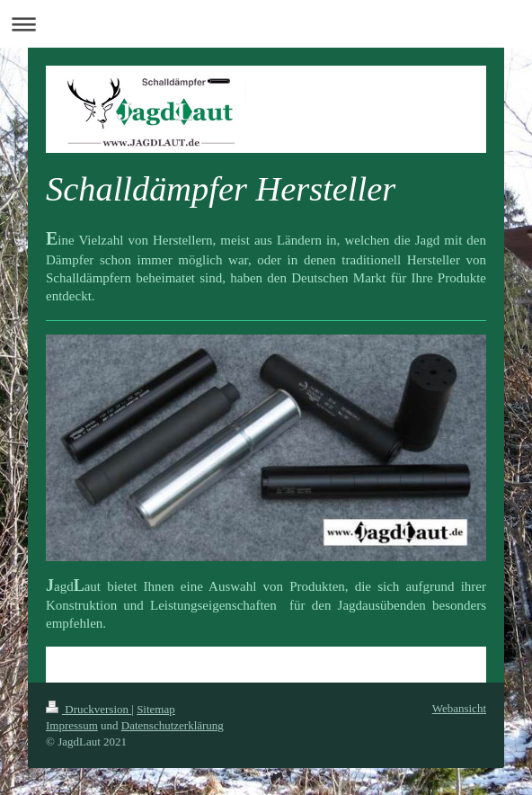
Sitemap (156, 709)
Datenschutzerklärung (173, 725)
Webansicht (459, 708)
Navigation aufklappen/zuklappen (266, 24)
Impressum (72, 725)
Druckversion (89, 709)
